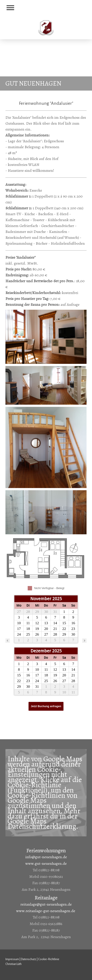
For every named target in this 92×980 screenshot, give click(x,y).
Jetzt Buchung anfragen (46, 706)
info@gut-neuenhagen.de (46, 857)
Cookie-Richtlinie (34, 785)
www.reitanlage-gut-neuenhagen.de (46, 911)
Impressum (12, 959)
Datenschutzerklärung (42, 826)
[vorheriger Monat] (8, 641)
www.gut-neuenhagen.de (46, 863)
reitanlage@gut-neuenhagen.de (46, 904)
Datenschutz (29, 959)
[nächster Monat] (84, 641)
